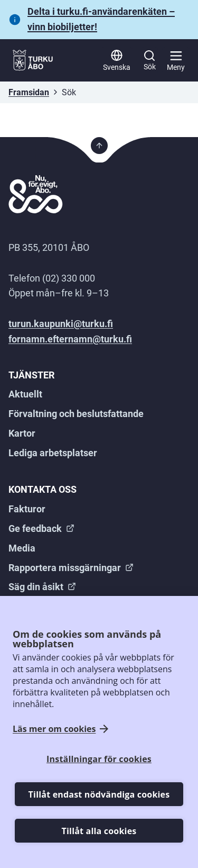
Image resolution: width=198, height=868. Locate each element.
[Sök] (149, 60)
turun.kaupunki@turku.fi (61, 324)
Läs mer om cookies (54, 729)
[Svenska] (117, 60)
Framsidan (29, 92)
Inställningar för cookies (99, 759)
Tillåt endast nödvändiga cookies (99, 794)
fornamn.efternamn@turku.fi (70, 339)
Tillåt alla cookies (99, 831)
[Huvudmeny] (176, 60)
